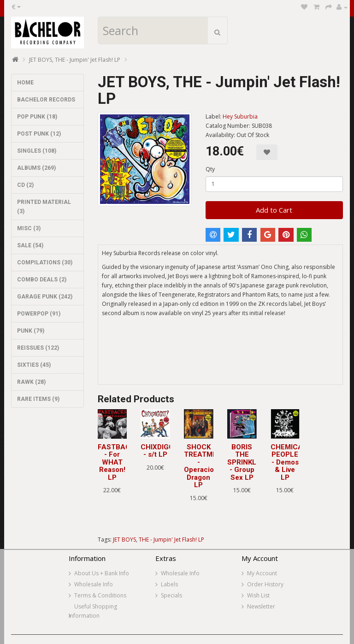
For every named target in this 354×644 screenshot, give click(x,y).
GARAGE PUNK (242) (45, 297)
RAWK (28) (31, 382)
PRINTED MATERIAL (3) (44, 207)
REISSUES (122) (38, 348)
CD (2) (25, 185)
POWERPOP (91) (39, 314)
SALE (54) (30, 245)
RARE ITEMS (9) (38, 399)
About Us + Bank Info (102, 573)
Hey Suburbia (240, 116)
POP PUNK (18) (37, 117)
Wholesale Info (94, 584)
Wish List (258, 595)
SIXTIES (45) (34, 365)
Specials (171, 595)
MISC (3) (29, 228)
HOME (25, 83)
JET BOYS (124, 540)
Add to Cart (274, 210)
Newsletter (261, 606)
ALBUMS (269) (36, 168)
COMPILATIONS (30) (45, 262)
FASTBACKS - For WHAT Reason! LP (118, 462)
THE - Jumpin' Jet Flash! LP (171, 540)
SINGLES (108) (37, 151)
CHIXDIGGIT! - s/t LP (161, 451)
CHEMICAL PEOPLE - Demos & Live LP (289, 462)
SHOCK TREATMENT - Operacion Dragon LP (205, 466)
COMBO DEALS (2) (42, 280)
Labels (169, 584)
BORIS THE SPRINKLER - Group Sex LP (246, 462)
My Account (262, 573)
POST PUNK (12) (39, 134)
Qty (210, 169)
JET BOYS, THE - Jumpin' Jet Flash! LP (75, 60)
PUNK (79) (31, 331)
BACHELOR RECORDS (46, 100)
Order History (265, 584)
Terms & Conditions (100, 595)
